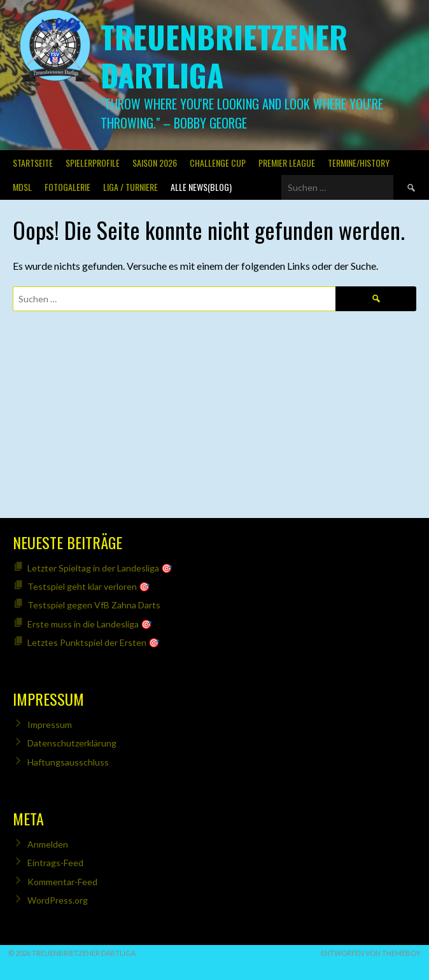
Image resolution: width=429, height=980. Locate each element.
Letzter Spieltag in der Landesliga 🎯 (100, 568)
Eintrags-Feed (55, 863)
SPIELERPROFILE (93, 163)
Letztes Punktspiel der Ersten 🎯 (93, 642)
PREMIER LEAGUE (287, 163)
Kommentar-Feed (62, 882)
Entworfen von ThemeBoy (371, 953)
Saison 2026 (155, 163)
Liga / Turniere (130, 187)
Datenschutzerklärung (72, 743)
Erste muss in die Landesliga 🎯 (89, 624)
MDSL (22, 187)
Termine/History (359, 163)
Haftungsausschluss (68, 762)
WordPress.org (58, 900)
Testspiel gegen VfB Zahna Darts (94, 605)
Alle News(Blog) (201, 187)
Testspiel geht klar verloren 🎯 (88, 586)
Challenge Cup (218, 163)
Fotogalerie (67, 187)
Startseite (33, 163)
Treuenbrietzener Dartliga (224, 56)
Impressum (50, 724)
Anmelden (48, 844)
